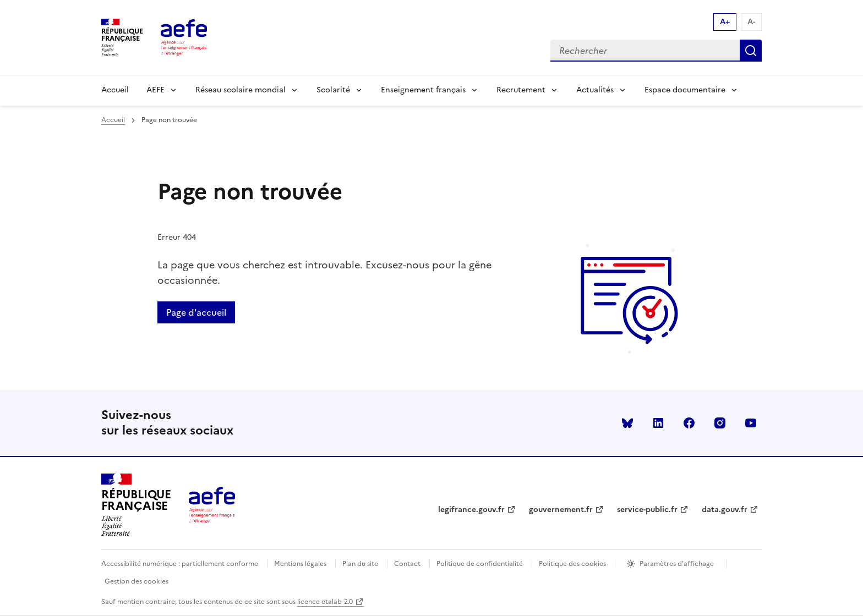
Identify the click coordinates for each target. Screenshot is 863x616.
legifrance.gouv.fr (471, 510)
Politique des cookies (572, 564)
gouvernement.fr (561, 510)
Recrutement (521, 90)
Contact (407, 564)
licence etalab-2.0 (325, 602)
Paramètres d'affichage (677, 564)
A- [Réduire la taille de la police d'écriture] (751, 22)
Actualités (595, 90)
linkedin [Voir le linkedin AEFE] (658, 423)
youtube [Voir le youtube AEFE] (751, 423)
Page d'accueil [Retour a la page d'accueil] (196, 312)
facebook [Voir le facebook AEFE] (689, 423)
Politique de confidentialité (480, 564)
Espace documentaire (685, 90)
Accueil (115, 90)
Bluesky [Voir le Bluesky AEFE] (627, 423)
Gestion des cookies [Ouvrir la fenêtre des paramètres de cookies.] (136, 581)
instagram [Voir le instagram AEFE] (720, 423)
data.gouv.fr (725, 510)
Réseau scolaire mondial (241, 90)
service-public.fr (647, 510)
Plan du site (360, 564)
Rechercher (751, 51)
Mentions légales (300, 564)
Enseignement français (423, 90)
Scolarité (333, 90)
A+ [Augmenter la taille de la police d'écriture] (725, 22)
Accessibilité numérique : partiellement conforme (180, 564)
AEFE (155, 90)
